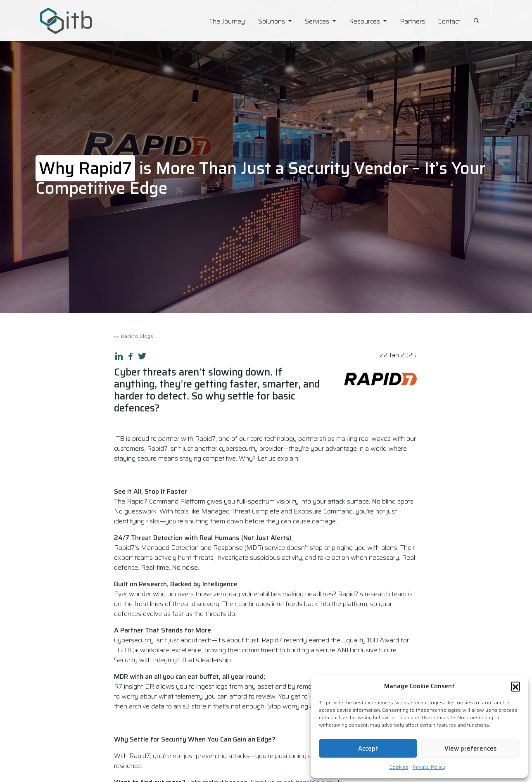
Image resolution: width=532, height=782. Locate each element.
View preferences (470, 749)
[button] (515, 686)
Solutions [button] (272, 21)
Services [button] (318, 21)
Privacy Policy (429, 767)
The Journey (227, 21)
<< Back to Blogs (134, 336)
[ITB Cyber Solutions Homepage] (83, 21)
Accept (368, 749)
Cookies (399, 767)
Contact (449, 21)
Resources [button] (365, 21)
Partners (412, 21)
